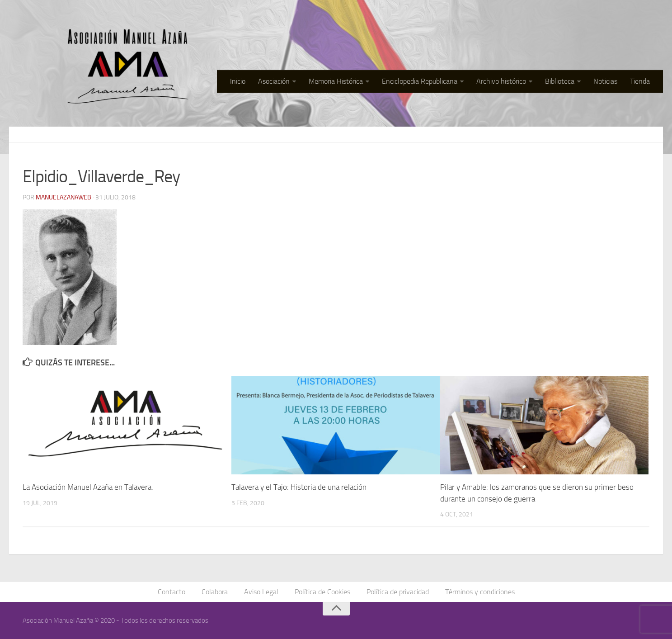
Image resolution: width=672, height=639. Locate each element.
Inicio (238, 81)
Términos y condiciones (480, 592)
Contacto (172, 592)
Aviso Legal (261, 592)
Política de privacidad (398, 592)
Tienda (640, 81)
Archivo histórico (501, 81)
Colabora (215, 592)
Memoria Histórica (336, 81)
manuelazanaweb (63, 197)
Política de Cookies (322, 592)
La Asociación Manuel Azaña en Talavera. (88, 487)
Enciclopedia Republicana (420, 81)
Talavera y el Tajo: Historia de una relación (299, 487)
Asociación (274, 81)
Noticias (605, 81)
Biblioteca (560, 81)
